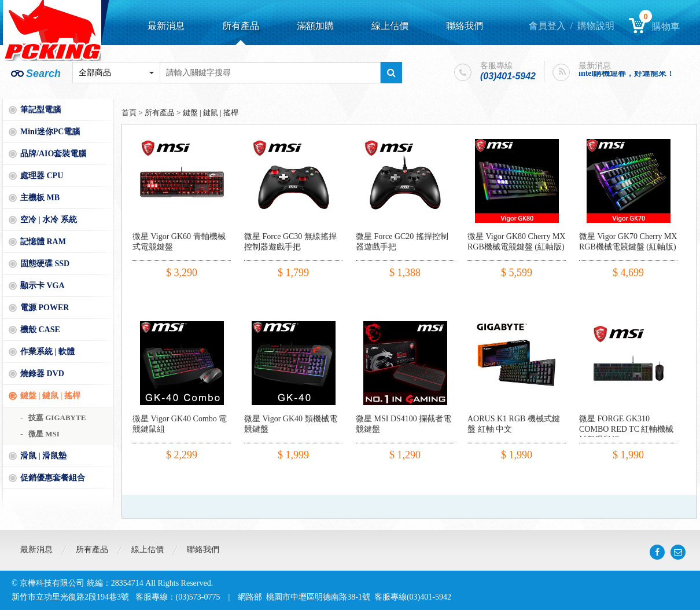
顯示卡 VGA (43, 286)
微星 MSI (44, 434)
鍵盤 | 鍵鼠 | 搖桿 (50, 396)
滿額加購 (315, 26)
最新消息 (166, 26)
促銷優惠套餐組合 (53, 478)
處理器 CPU (42, 176)
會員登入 (547, 26)
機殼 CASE (40, 330)
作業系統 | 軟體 (47, 352)
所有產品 (241, 26)
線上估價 (390, 26)
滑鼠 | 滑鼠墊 (43, 456)
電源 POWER (45, 308)
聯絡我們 (465, 26)
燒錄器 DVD (42, 374)
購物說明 (596, 26)
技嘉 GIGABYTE (57, 418)
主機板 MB (40, 198)
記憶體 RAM (43, 242)
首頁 (129, 113)
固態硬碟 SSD (45, 264)
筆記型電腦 (40, 110)
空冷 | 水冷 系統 (49, 220)
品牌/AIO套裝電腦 (53, 154)
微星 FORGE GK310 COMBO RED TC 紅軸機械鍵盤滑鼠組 (626, 429)
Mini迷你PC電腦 (50, 132)
